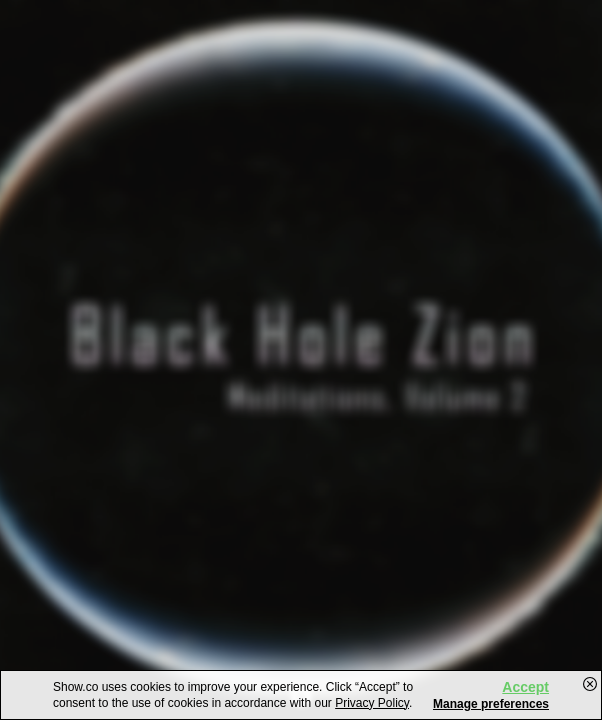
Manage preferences (491, 704)
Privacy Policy (372, 703)
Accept (525, 687)
